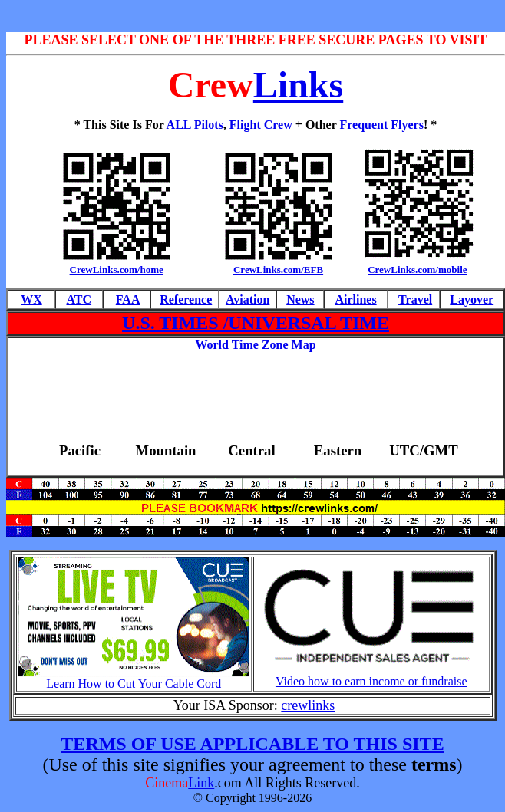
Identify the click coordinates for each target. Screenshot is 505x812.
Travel (415, 299)
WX (31, 299)
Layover (472, 299)
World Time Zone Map (255, 345)
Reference (186, 299)
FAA (128, 299)
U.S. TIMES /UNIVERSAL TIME (256, 323)
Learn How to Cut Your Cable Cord (134, 684)
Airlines (355, 299)
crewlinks (308, 705)
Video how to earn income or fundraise (371, 681)
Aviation (248, 299)
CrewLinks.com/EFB (278, 270)
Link (201, 783)
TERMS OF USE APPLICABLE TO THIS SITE (252, 744)
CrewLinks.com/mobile (417, 270)
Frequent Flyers (381, 125)
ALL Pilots (195, 125)
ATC (79, 299)
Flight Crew (261, 125)
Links (298, 85)
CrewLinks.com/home (117, 270)
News (300, 299)
